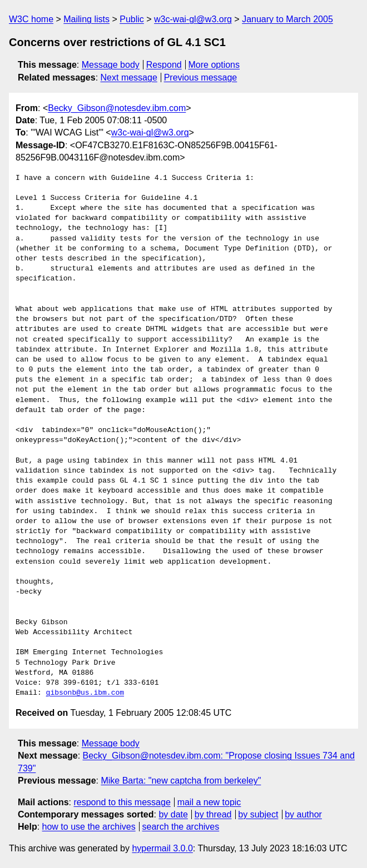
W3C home (31, 19)
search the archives (181, 827)
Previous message (201, 77)
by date (173, 814)
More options (214, 65)
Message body (111, 65)
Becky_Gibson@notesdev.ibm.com (117, 108)
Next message (129, 77)
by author (303, 814)
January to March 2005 (287, 19)
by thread (213, 814)
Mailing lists (86, 19)
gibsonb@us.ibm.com (85, 693)
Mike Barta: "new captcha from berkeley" (181, 781)
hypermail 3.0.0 (162, 848)
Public (132, 19)
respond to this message (122, 802)
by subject (258, 814)
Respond (164, 65)
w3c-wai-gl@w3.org (193, 19)
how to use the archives (89, 827)
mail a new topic (209, 802)
